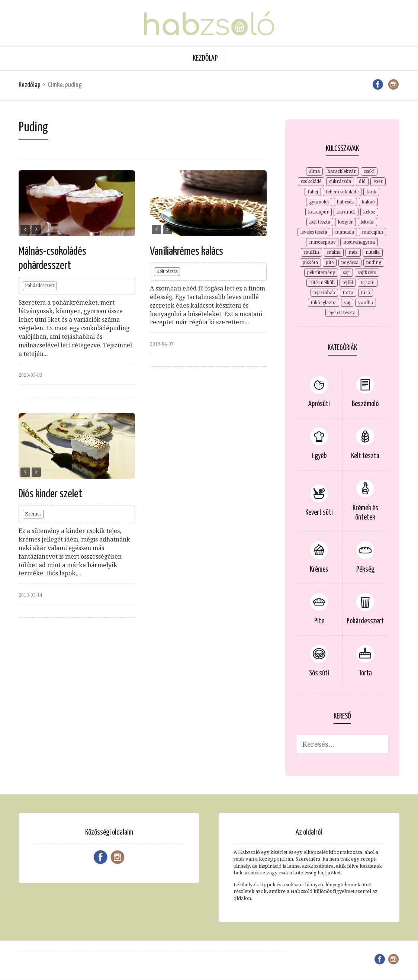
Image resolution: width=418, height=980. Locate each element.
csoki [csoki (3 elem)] (369, 171)
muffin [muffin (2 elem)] (311, 252)
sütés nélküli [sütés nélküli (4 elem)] (322, 283)
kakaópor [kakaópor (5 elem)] (319, 212)
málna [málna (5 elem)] (334, 252)
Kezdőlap (205, 58)
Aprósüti (319, 404)
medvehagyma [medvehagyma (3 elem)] (359, 242)
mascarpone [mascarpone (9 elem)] (322, 242)
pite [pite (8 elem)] (330, 263)
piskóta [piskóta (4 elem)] (310, 263)
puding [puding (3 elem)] (374, 263)
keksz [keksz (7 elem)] (369, 212)
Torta (365, 673)
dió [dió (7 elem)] (362, 181)
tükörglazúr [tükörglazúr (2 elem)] (324, 303)
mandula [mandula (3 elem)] (345, 232)
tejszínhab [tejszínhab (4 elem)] (324, 293)
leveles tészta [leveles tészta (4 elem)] (314, 232)
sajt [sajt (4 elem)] (346, 273)
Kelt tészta (167, 271)
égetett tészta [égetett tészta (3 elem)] (342, 313)
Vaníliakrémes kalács (187, 251)
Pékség (365, 570)
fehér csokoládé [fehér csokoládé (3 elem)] (342, 192)
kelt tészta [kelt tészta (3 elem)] (320, 222)
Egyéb (319, 456)
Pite (319, 621)
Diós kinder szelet (50, 494)
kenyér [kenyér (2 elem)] (345, 222)
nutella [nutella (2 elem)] (373, 252)
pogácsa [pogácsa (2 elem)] (350, 263)
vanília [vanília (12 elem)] (366, 303)
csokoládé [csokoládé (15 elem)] (311, 181)
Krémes (33, 514)
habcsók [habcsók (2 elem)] (345, 202)
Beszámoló (365, 404)
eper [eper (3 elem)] (378, 181)
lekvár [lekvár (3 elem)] (367, 222)
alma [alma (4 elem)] (314, 171)
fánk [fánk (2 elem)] (371, 192)
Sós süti (319, 673)
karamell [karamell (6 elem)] (346, 212)
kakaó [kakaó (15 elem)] (368, 202)
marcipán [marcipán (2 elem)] (372, 232)
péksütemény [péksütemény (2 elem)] (321, 273)
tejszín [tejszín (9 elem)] (368, 283)
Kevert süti (319, 513)
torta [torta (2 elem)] (348, 293)
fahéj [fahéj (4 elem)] (313, 192)
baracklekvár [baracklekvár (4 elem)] (342, 171)
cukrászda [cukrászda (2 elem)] (340, 181)
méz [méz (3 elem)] (353, 252)
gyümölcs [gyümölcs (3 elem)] (319, 202)
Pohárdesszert (40, 286)
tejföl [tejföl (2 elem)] (348, 283)
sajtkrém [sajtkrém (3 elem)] (367, 273)
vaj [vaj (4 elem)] (347, 303)
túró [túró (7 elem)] (366, 293)
